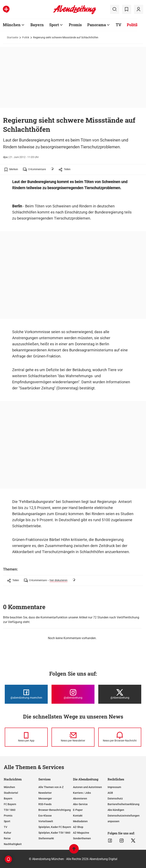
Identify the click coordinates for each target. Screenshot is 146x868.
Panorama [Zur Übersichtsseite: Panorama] (97, 25)
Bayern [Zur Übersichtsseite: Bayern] (37, 25)
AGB (110, 793)
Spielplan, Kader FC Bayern (55, 827)
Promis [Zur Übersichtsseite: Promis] (75, 25)
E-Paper (78, 810)
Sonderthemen (82, 838)
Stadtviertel (11, 793)
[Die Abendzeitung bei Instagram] (73, 694)
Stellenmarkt (46, 838)
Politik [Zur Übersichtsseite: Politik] (133, 25)
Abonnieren (80, 798)
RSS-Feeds (45, 804)
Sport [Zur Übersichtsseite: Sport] (54, 25)
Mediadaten (80, 821)
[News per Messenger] (26, 737)
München (9, 787)
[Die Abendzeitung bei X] (120, 694)
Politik (26, 37)
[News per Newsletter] (73, 737)
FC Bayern (10, 804)
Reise (7, 838)
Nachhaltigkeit (13, 844)
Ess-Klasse (45, 816)
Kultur (8, 833)
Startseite (13, 37)
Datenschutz (115, 798)
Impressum (114, 787)
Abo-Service (80, 804)
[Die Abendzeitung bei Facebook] (26, 694)
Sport (7, 821)
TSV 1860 (10, 810)
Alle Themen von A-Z (51, 787)
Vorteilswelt (46, 821)
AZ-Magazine (81, 833)
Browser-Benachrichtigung (55, 810)
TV (6, 827)
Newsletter (45, 793)
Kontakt (78, 816)
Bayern (8, 798)
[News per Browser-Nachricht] (120, 737)
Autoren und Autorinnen (87, 787)
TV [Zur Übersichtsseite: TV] (119, 25)
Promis (8, 816)
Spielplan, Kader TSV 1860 (54, 833)
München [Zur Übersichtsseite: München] (12, 25)
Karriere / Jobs (82, 793)
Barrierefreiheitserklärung (123, 804)
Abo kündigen (116, 810)
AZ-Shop (78, 827)
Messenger (45, 798)
